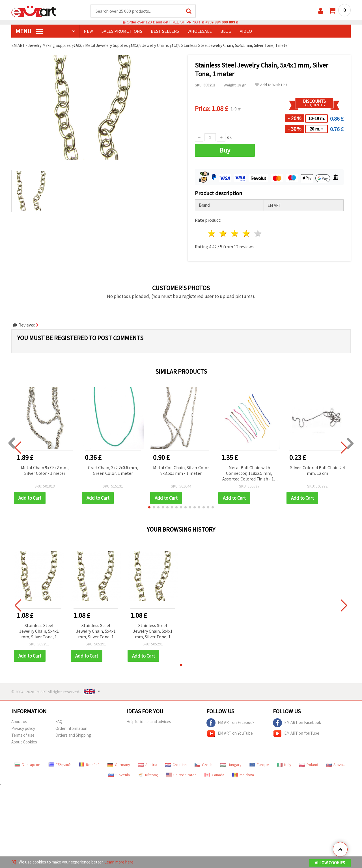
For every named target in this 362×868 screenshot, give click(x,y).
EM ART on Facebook (230, 723)
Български (27, 765)
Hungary (231, 765)
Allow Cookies (330, 863)
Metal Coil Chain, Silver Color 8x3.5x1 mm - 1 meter (181, 471)
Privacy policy (23, 729)
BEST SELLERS (165, 31)
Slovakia (337, 765)
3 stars (235, 234)
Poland (309, 765)
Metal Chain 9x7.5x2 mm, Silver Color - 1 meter (45, 471)
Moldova (243, 775)
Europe (259, 765)
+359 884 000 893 (220, 22)
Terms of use (23, 735)
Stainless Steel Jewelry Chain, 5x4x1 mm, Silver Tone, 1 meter (39, 632)
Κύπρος (148, 775)
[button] (149, 508)
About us (19, 722)
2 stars (224, 234)
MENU (29, 31)
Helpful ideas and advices (149, 722)
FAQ (59, 722)
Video (246, 31)
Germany (119, 765)
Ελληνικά (60, 765)
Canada (214, 775)
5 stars (258, 234)
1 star (212, 234)
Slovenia (119, 775)
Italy (284, 765)
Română (89, 765)
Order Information (71, 729)
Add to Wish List (271, 85)
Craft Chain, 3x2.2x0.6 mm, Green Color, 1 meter (113, 471)
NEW (88, 31)
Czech (203, 765)
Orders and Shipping (73, 735)
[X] (14, 862)
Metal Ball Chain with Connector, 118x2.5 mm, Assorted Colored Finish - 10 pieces (249, 474)
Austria (148, 765)
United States (181, 775)
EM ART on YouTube (230, 734)
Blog (226, 31)
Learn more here (119, 862)
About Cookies (24, 742)
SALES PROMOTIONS (122, 31)
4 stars (246, 234)
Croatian (176, 765)
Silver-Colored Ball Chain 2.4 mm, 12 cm (317, 471)
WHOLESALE (200, 31)
